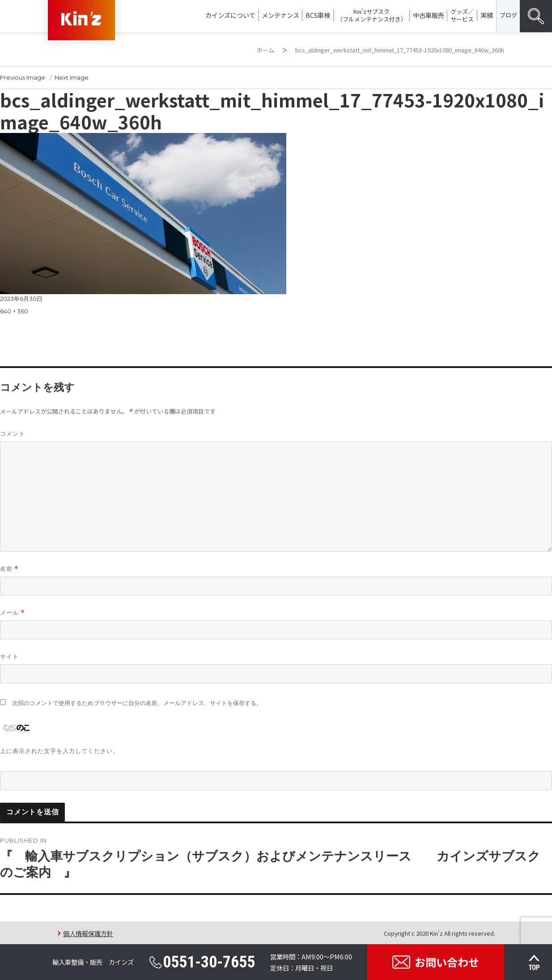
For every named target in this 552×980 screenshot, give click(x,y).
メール (12, 613)
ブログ (508, 15)
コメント (13, 433)
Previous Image (23, 77)
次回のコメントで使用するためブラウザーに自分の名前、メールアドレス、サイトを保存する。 (137, 703)
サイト (9, 656)
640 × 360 (14, 311)
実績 (487, 15)
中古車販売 (429, 15)
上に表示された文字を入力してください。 (59, 751)
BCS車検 (318, 15)
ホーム (265, 50)
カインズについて (230, 15)
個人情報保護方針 (88, 933)
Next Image (72, 77)
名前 (9, 569)
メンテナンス (280, 15)
